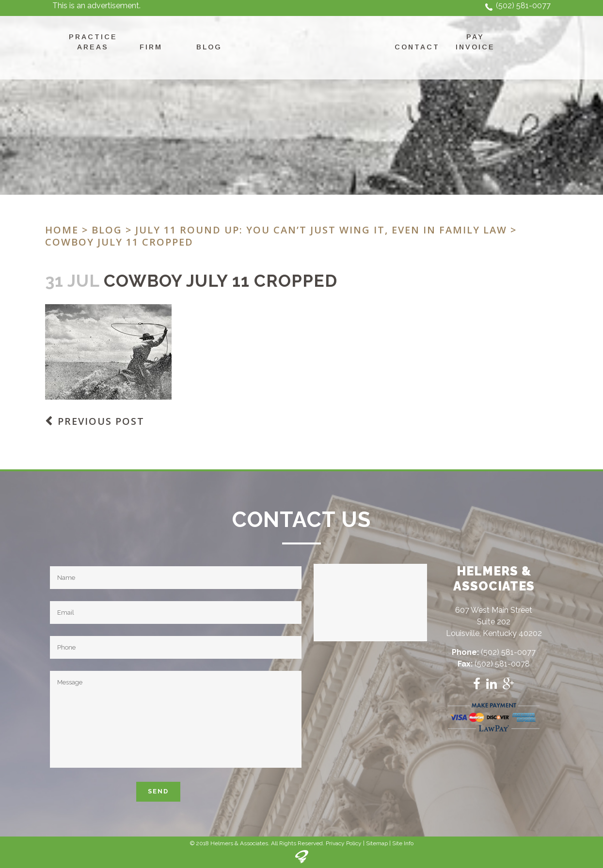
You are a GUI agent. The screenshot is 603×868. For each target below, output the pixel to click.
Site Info (403, 843)
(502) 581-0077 (523, 6)
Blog (107, 230)
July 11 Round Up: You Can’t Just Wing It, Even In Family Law (321, 230)
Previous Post (101, 421)
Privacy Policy (344, 843)
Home (62, 230)
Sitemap (377, 843)
